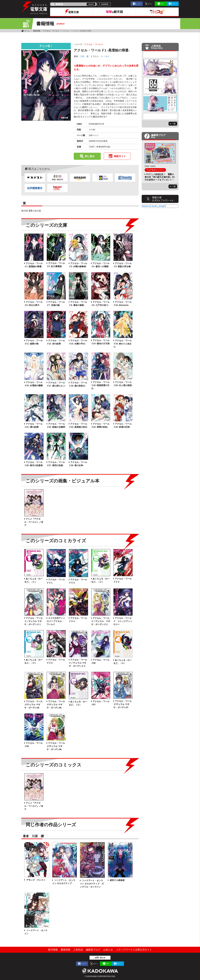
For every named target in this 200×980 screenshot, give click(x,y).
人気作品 (78, 950)
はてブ (175, 4)
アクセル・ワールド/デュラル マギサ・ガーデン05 (33, 705)
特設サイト (120, 156)
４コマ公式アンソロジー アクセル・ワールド (56, 621)
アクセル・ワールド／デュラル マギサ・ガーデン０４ (78, 663)
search (91, 4)
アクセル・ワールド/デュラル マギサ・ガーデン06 (56, 705)
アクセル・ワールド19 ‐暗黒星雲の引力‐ (100, 385)
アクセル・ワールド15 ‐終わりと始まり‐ (122, 344)
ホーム (27, 31)
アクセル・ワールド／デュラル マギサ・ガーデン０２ (101, 621)
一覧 (174, 124)
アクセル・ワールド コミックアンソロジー (123, 621)
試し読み (90, 156)
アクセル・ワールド (51, 31)
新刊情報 (53, 950)
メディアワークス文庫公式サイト (134, 950)
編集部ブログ (93, 950)
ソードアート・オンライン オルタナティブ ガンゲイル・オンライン (92, 884)
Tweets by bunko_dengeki (154, 206)
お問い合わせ (100, 958)
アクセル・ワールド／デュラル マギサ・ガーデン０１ (33, 621)
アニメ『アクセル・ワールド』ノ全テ (34, 522)
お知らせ (108, 950)
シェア (138, 4)
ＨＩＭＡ (105, 56)
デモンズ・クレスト (36, 880)
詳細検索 (105, 4)
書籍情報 (37, 31)
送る (163, 4)
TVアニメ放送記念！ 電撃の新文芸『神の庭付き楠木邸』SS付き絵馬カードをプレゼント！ (160, 177)
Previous (160, 55)
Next (160, 116)
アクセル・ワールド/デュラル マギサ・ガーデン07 (122, 704)
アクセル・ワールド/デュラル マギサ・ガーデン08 (56, 746)
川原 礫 (84, 56)
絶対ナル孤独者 (117, 880)
